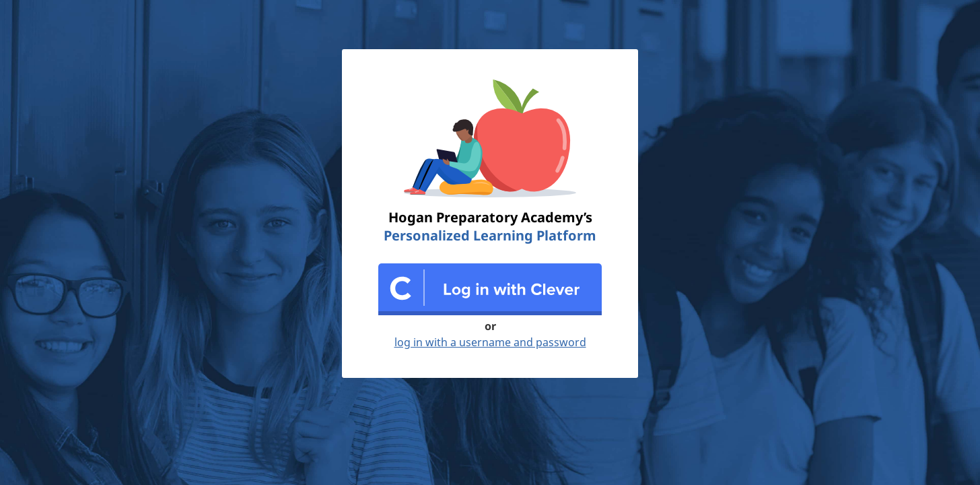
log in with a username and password (490, 342)
